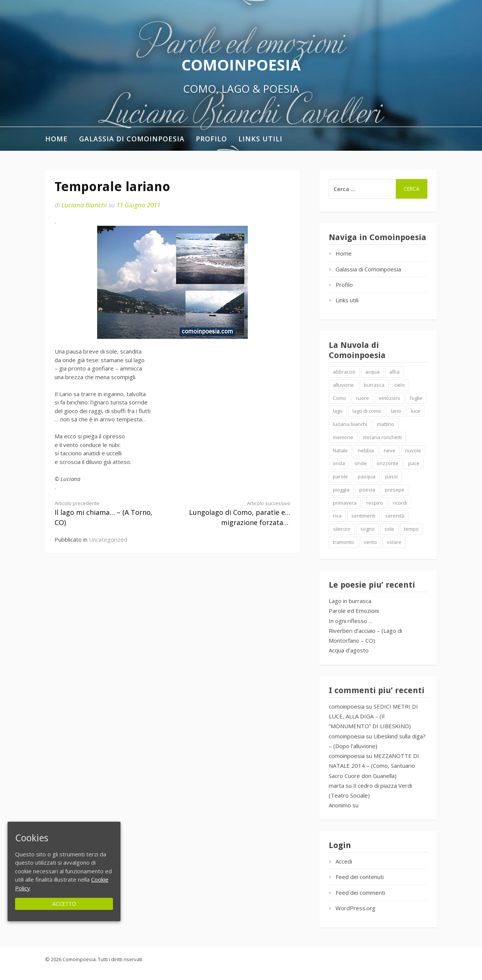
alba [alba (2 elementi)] (394, 372)
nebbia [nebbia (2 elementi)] (366, 450)
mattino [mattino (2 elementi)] (386, 424)
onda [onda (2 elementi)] (339, 463)
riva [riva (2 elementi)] (337, 516)
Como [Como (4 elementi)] (339, 398)
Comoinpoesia (241, 65)
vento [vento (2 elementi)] (370, 542)
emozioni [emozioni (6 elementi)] (389, 398)
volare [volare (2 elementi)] (394, 542)
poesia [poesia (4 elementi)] (367, 490)
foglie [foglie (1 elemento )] (416, 398)
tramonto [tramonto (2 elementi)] (343, 542)
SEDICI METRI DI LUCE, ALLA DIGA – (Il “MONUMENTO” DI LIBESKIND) (373, 716)
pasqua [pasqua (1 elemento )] (367, 476)
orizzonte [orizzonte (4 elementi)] (387, 463)
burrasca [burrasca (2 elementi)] (374, 385)
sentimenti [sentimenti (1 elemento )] (363, 516)
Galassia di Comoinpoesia (132, 139)
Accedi (344, 861)
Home (56, 139)
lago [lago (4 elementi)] (338, 411)
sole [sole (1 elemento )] (389, 529)
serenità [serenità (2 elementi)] (395, 516)
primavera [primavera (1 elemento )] (345, 503)
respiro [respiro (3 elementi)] (375, 503)
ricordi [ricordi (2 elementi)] (400, 503)
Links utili (260, 139)
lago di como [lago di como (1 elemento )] (367, 411)
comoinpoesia (347, 706)
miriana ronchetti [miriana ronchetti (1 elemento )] (382, 437)
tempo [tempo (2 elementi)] (411, 529)
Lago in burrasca (350, 601)
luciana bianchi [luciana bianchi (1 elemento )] (350, 424)
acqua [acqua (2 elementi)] (372, 372)
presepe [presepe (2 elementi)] (395, 490)
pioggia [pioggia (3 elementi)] (341, 490)
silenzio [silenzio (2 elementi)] (342, 529)
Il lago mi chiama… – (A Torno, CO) (108, 513)
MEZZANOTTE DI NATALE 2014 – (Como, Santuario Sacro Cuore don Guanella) (374, 766)
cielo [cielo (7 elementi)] (400, 385)
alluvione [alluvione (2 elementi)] (343, 385)
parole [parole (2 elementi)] (340, 476)
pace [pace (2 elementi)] (414, 463)
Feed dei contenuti (360, 877)
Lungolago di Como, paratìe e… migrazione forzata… (237, 513)
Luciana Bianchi (84, 205)
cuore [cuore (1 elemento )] (362, 398)
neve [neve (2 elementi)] (390, 450)
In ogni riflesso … (351, 621)
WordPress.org (355, 908)
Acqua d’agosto (349, 650)
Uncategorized (108, 539)
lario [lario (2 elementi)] (396, 411)
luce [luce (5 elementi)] (416, 411)
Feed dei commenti (360, 893)
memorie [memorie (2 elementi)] (343, 437)
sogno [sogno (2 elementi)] (368, 529)
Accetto (64, 904)
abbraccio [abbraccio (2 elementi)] (344, 372)
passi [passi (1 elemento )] (391, 476)
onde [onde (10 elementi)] (361, 463)
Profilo (211, 139)
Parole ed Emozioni (354, 611)
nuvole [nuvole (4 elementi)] (413, 450)
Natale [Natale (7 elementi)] (340, 450)
